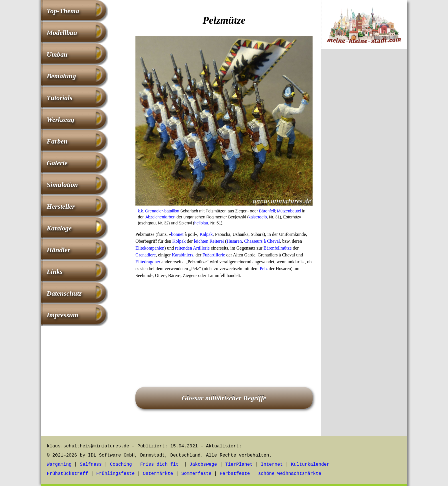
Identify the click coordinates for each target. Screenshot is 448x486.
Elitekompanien (150, 248)
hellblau (201, 223)
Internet (272, 465)
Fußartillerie (214, 255)
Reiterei (217, 241)
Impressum (62, 315)
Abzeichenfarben (160, 217)
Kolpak (179, 241)
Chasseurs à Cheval (262, 241)
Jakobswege (203, 465)
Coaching (121, 465)
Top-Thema (63, 11)
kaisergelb (258, 217)
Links (55, 272)
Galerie (57, 163)
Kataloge (59, 228)
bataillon (172, 211)
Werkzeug (60, 119)
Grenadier (154, 211)
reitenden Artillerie (192, 248)
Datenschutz (64, 293)
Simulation (62, 185)
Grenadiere (146, 255)
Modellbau (62, 33)
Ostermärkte (158, 474)
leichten (201, 241)
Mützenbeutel (289, 211)
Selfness (91, 465)
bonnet (177, 234)
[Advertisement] (224, 325)
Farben (57, 141)
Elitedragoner (148, 262)
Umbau (57, 54)
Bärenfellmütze (278, 248)
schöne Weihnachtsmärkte (290, 474)
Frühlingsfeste (115, 474)
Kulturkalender (310, 465)
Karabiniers (182, 255)
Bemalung (61, 76)
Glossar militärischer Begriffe (224, 398)
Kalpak (206, 234)
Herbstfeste (235, 474)
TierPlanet (239, 465)
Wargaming (59, 465)
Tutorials (59, 98)
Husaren (234, 241)
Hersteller (61, 206)
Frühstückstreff (67, 474)
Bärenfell (267, 211)
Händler (58, 250)
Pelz (264, 269)
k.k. (141, 211)
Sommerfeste (197, 474)
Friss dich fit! (161, 465)
